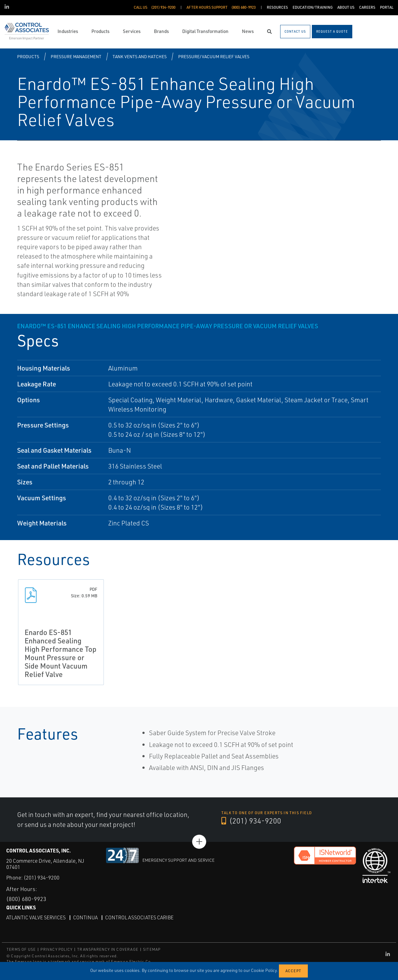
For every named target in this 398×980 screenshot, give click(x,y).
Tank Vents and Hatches (140, 56)
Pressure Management (76, 56)
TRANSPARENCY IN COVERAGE (108, 949)
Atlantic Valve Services (36, 917)
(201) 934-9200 (251, 821)
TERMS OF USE (21, 949)
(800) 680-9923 (26, 899)
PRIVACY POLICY (56, 949)
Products (28, 56)
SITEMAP (152, 949)
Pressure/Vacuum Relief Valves (214, 56)
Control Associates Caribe (139, 917)
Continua (85, 917)
